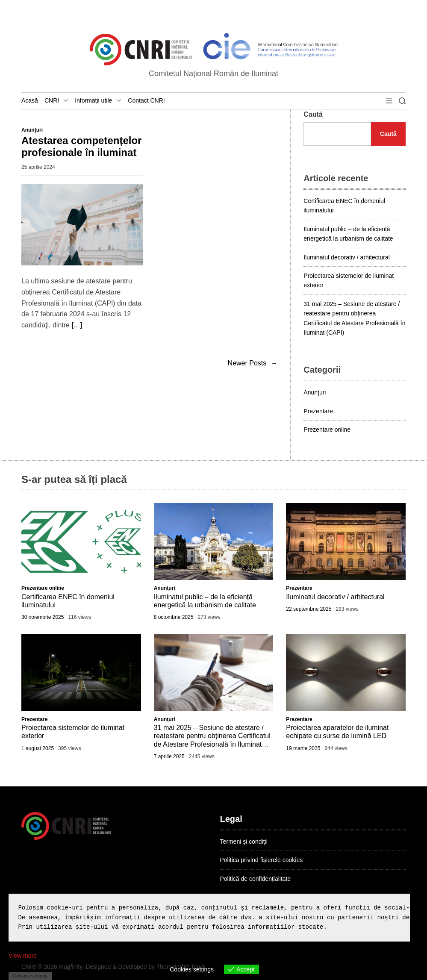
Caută (313, 114)
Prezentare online (327, 430)
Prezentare (318, 411)
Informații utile (98, 101)
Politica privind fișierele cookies (262, 860)
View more (23, 956)
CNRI (56, 101)
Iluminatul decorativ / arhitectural (347, 257)
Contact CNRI (146, 100)
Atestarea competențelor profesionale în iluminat (81, 147)
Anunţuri (32, 130)
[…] (77, 325)
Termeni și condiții (244, 842)
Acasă (30, 100)
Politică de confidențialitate (256, 879)
